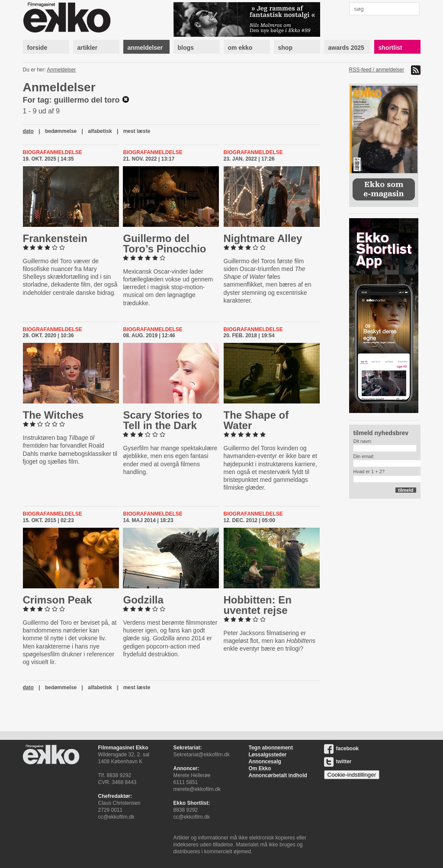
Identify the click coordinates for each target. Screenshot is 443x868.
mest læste (137, 131)
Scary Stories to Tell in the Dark (162, 420)
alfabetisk (100, 131)
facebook (342, 749)
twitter (338, 762)
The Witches (53, 415)
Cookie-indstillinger (352, 775)
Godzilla (143, 600)
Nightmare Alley (263, 238)
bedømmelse (61, 131)
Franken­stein (55, 238)
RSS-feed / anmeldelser (377, 70)
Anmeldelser (62, 70)
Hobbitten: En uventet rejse (258, 605)
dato (28, 131)
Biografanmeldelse (53, 152)
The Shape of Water (256, 420)
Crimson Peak (58, 600)
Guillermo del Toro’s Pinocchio (164, 244)
